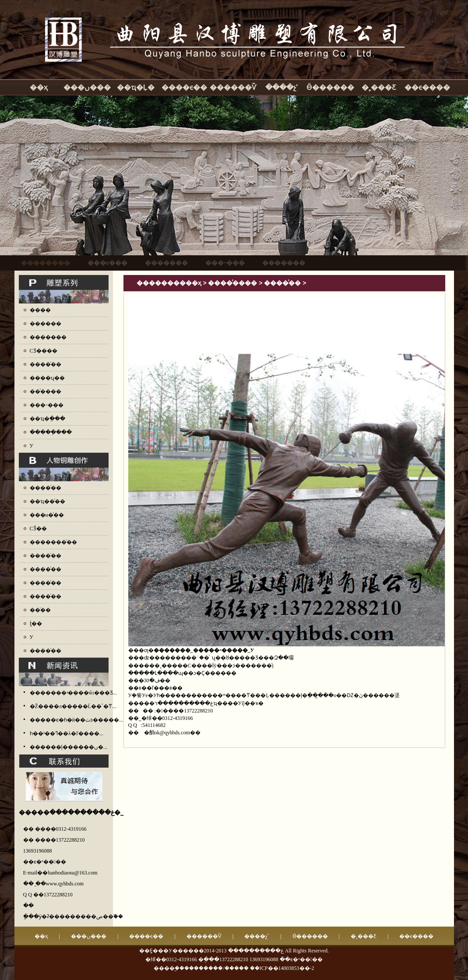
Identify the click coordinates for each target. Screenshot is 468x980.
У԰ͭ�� (32, 637)
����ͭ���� (232, 283)
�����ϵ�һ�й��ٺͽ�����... (76, 720)
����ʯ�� (47, 378)
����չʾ (282, 87)
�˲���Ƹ (379, 87)
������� (48, 337)
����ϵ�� (184, 87)
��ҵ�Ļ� (136, 87)
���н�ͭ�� (47, 515)
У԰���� (32, 446)
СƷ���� (44, 351)
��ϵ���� (427, 87)
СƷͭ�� (38, 529)
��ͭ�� (40, 610)
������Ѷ (233, 87)
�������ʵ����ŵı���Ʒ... (73, 693)
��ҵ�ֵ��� (48, 419)
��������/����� (216, 968)
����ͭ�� (46, 364)
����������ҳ (169, 283)
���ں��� (87, 87)
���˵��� (47, 405)
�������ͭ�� (53, 542)
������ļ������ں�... (69, 747)
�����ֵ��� (51, 432)
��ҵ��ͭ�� (48, 501)
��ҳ (39, 87)
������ (46, 324)
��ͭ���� (46, 391)
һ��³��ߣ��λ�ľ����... (67, 733)
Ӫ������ (330, 87)
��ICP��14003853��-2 (282, 968)
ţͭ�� (36, 624)
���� (40, 310)
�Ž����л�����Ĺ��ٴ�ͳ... (73, 706)
